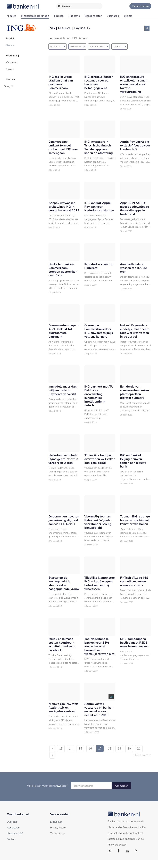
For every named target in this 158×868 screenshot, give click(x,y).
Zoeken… (65, 5)
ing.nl (10, 84)
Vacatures (113, 16)
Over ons (12, 830)
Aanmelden (122, 794)
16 (94, 757)
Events (128, 16)
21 (54, 763)
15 (84, 757)
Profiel (11, 38)
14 (73, 757)
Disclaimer (56, 830)
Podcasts (74, 16)
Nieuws (11, 16)
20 (137, 757)
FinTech (59, 16)
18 (116, 757)
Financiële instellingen (35, 16)
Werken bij (13, 55)
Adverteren (13, 836)
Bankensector (93, 16)
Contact (11, 78)
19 (127, 757)
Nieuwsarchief (15, 842)
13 (62, 757)
